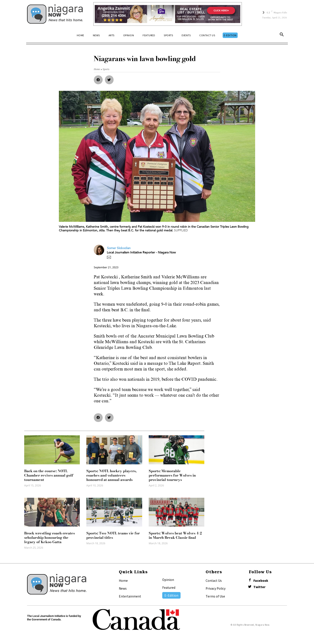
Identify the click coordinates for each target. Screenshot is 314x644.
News (123, 588)
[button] (282, 35)
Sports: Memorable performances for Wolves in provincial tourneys (172, 475)
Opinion (168, 580)
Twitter (260, 588)
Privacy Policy (216, 588)
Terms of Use (215, 596)
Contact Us (214, 580)
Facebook (262, 581)
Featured (169, 587)
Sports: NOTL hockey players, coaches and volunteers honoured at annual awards (111, 475)
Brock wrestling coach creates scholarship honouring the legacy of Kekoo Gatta (49, 537)
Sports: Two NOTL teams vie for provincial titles (113, 535)
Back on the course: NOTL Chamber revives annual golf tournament (49, 475)
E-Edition (171, 595)
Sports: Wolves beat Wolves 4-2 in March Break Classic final (175, 535)
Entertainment (130, 596)
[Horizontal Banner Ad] (168, 14)
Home (123, 580)
